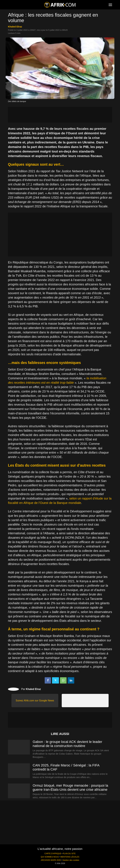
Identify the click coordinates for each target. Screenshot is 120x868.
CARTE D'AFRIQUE (53, 854)
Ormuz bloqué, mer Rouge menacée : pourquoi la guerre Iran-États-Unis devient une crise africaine (70, 788)
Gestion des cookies (71, 860)
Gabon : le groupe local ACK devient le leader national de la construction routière (67, 744)
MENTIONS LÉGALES (70, 857)
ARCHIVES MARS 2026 (51, 860)
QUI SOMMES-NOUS (50, 857)
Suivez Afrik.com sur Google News (35, 701)
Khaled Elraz (15, 27)
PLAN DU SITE (69, 854)
